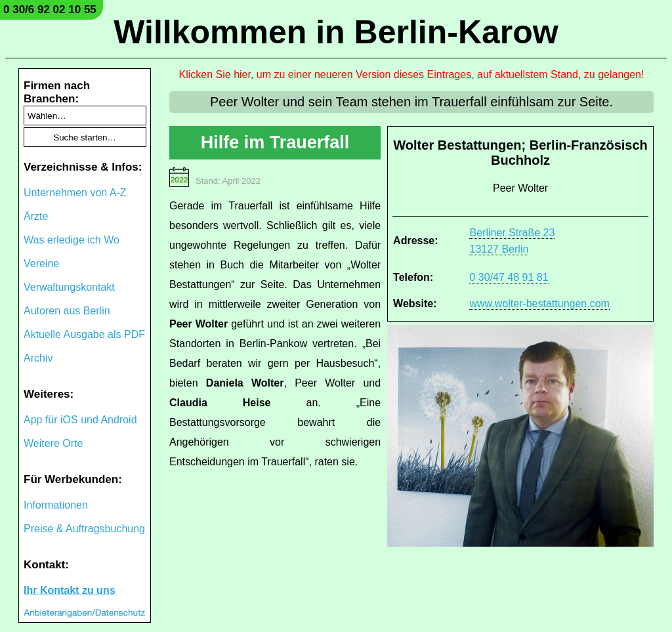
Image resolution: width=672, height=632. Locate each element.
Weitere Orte (53, 443)
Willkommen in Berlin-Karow (336, 32)
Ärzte (36, 216)
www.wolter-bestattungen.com (539, 304)
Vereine (41, 263)
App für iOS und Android (80, 420)
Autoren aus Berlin (67, 311)
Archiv (38, 358)
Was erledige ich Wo (72, 240)
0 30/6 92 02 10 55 (50, 10)
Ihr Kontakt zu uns (70, 590)
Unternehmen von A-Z (75, 193)
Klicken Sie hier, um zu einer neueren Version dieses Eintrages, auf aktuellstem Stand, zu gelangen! (412, 74)
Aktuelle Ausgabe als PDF (84, 334)
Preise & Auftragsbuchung (84, 529)
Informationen (56, 505)
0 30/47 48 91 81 (509, 277)
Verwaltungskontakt (69, 287)
